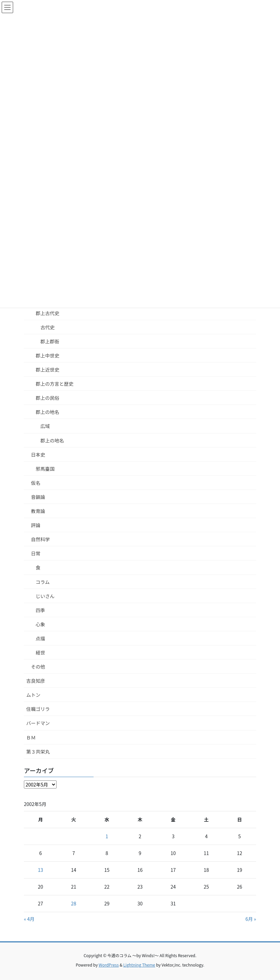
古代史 (47, 327)
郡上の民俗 (47, 398)
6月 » (251, 919)
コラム (43, 582)
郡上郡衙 (50, 341)
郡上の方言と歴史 (55, 384)
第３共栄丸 (38, 752)
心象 (40, 624)
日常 (36, 553)
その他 (38, 667)
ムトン (33, 695)
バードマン (38, 723)
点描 (40, 638)
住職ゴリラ (38, 709)
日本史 (38, 455)
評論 (36, 525)
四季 (40, 610)
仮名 (36, 483)
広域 (45, 426)
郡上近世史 (47, 370)
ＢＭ (31, 737)
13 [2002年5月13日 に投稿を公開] (41, 870)
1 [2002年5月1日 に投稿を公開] (107, 836)
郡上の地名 (47, 412)
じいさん (45, 596)
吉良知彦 (36, 681)
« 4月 (29, 919)
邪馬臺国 (45, 469)
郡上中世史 (47, 355)
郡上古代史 (47, 313)
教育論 (38, 511)
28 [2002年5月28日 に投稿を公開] (74, 903)
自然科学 (40, 539)
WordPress (109, 965)
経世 (40, 652)
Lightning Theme (139, 965)
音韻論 (38, 497)
